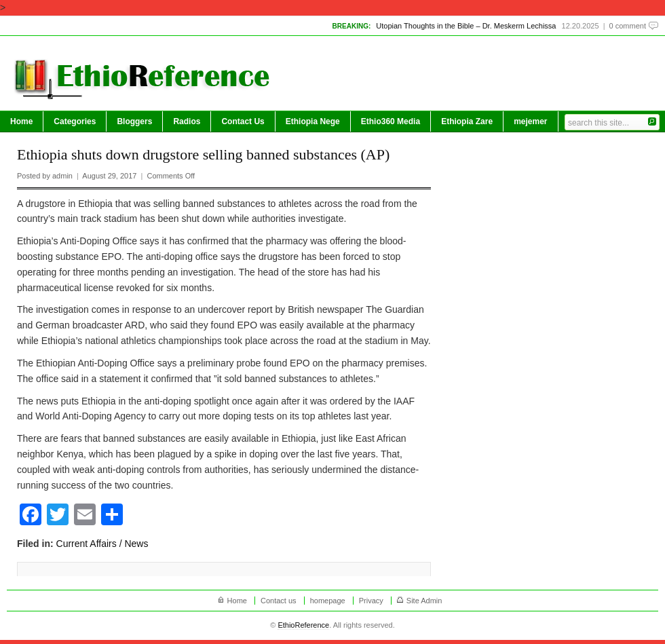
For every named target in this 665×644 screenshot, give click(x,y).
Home (21, 121)
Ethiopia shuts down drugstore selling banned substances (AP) (203, 154)
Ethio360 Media (391, 121)
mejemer (530, 121)
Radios (187, 121)
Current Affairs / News (102, 544)
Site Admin (424, 601)
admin (62, 176)
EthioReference (303, 625)
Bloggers (134, 121)
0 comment (628, 26)
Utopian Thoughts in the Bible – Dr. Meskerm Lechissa (466, 26)
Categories (75, 121)
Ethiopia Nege (313, 121)
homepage (328, 601)
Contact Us (243, 121)
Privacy (371, 601)
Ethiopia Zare (467, 121)
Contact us (279, 601)
